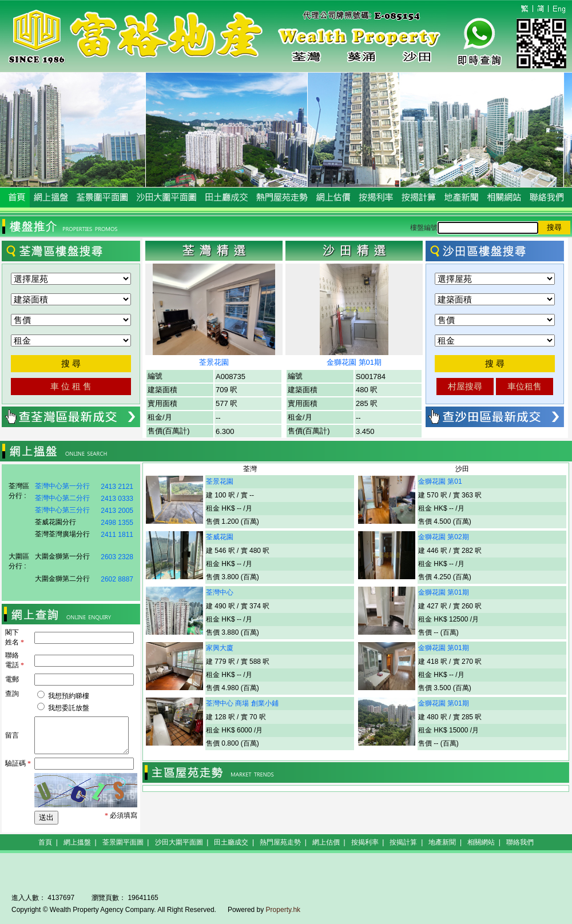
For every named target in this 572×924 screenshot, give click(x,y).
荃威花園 (220, 537)
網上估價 (326, 842)
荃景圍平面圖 (123, 842)
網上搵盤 (77, 842)
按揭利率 (365, 842)
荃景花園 (214, 362)
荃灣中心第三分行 (62, 510)
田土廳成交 (231, 842)
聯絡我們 (520, 842)
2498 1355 (117, 523)
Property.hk (283, 910)
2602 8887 (117, 579)
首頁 (45, 842)
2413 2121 (117, 487)
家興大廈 (220, 648)
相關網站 (481, 842)
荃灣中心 (220, 592)
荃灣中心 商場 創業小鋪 (242, 703)
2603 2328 (117, 557)
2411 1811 (117, 535)
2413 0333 (117, 499)
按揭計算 (403, 842)
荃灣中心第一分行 (62, 486)
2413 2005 (117, 511)
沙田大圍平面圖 (179, 842)
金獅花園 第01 (440, 481)
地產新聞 (442, 842)
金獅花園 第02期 (444, 537)
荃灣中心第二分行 (62, 498)
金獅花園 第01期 (354, 362)
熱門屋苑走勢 (280, 842)
